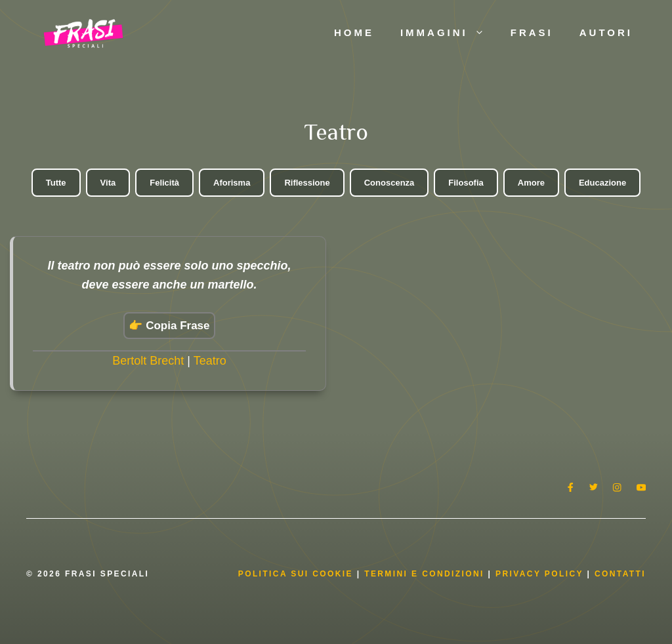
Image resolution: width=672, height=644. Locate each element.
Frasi (532, 32)
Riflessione (307, 183)
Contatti (620, 574)
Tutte (56, 183)
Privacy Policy (541, 574)
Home (354, 32)
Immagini (449, 33)
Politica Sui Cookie (296, 574)
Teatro (210, 361)
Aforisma (232, 183)
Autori (606, 32)
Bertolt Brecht (148, 361)
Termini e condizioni (424, 574)
